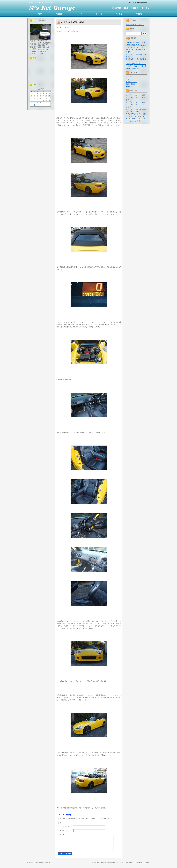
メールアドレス (64, 827)
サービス (129, 77)
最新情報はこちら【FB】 (135, 25)
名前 (60, 823)
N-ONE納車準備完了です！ (136, 43)
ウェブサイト (63, 831)
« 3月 (34, 105)
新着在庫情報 (131, 84)
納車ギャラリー (131, 82)
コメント (61, 834)
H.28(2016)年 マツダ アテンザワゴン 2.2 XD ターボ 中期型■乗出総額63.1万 (136, 66)
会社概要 (138, 2)
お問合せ (145, 2)
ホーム (132, 2)
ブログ (128, 79)
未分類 (128, 86)
